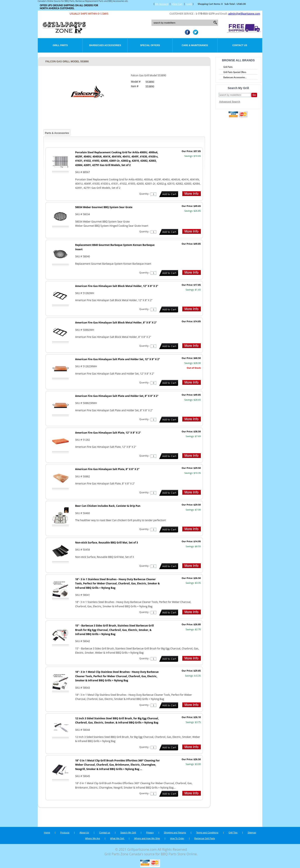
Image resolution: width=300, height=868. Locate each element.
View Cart (177, 4)
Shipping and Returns (175, 833)
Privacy (150, 833)
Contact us (105, 833)
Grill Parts (60, 45)
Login (189, 4)
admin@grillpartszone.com (244, 14)
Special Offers (150, 45)
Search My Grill (128, 833)
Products (65, 833)
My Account (162, 4)
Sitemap (252, 833)
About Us (84, 833)
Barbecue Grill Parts (205, 838)
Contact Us (240, 45)
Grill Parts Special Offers (235, 72)
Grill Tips (233, 833)
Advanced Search (230, 102)
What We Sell (117, 838)
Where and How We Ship (147, 838)
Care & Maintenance (195, 45)
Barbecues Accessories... (235, 77)
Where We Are (92, 838)
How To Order (177, 838)
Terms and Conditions (207, 833)
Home (47, 833)
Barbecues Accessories (105, 45)
